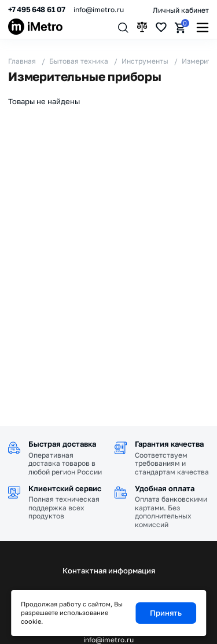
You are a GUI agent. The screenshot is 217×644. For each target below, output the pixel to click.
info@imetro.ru (99, 10)
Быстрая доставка (62, 444)
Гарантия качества (169, 444)
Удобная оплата (165, 488)
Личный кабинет (181, 10)
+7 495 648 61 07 (37, 10)
